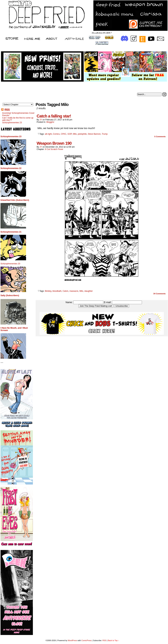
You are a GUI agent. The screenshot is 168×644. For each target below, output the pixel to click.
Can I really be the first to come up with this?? (18, 119)
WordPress (72, 640)
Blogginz (50, 122)
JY (41, 120)
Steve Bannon (94, 134)
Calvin (66, 291)
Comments (160, 137)
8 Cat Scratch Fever (54, 149)
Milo (75, 134)
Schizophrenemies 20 (10, 264)
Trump (105, 134)
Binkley (48, 291)
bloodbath (57, 291)
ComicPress (86, 640)
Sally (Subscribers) (10, 295)
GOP (70, 134)
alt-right (48, 134)
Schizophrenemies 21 (11, 232)
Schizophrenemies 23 (12, 123)
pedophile (82, 134)
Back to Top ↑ (113, 640)
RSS (7, 110)
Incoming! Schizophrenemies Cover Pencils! (18, 114)
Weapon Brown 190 (54, 143)
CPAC (64, 134)
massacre (74, 291)
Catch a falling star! (54, 116)
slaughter (89, 291)
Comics (56, 134)
